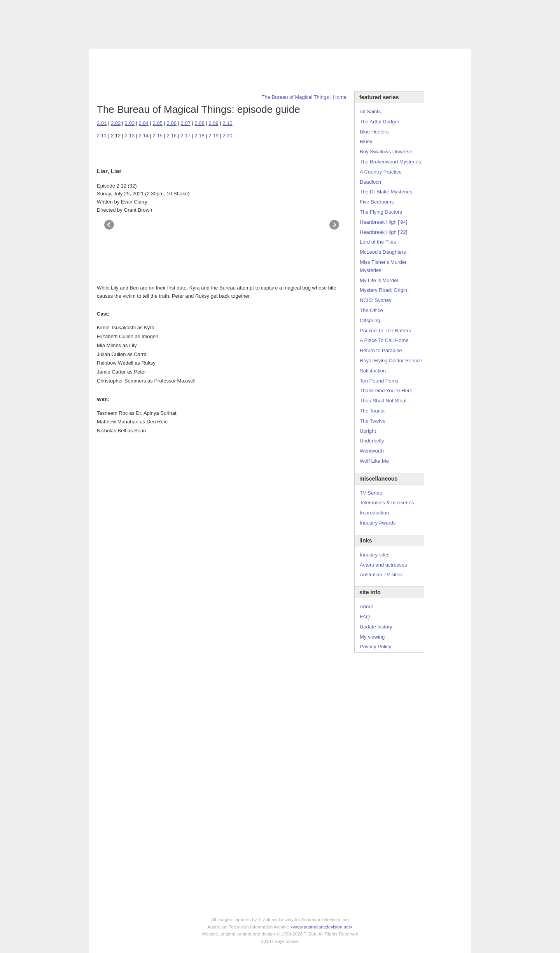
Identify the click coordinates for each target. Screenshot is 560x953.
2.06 (172, 123)
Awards (188, 41)
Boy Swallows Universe (386, 152)
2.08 (199, 123)
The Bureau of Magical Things (295, 97)
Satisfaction (373, 371)
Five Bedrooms (377, 202)
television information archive (280, 18)
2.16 (172, 136)
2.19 (213, 136)
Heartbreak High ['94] (383, 222)
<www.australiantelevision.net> (321, 927)
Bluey (366, 141)
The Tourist (372, 411)
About (366, 606)
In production (374, 513)
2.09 (213, 123)
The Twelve (373, 421)
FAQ (365, 617)
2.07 (186, 123)
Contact (263, 41)
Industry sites (375, 555)
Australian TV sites (381, 575)
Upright (368, 431)
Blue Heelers (374, 132)
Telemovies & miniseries (387, 503)
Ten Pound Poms (379, 381)
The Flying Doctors (381, 212)
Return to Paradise (381, 350)
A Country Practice (381, 172)
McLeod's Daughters (383, 252)
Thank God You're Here (386, 391)
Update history (376, 627)
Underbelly (372, 441)
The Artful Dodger (380, 122)
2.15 (158, 136)
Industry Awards (378, 523)
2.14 (144, 136)
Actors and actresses (383, 565)
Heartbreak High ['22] (383, 232)
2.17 (186, 136)
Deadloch (370, 182)
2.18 (199, 136)
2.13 (130, 136)
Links (212, 41)
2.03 (130, 123)
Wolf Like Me (374, 461)
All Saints (370, 111)
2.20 (227, 136)
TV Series (160, 41)
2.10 (227, 123)
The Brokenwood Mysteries (390, 162)
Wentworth (372, 451)
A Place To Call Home (384, 340)
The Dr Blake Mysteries (386, 192)
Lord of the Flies (378, 242)
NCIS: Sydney (376, 300)
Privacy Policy (375, 647)
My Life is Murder (379, 280)
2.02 (116, 123)
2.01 (102, 123)
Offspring (370, 320)
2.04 (144, 123)
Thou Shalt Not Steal (383, 401)
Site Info (236, 41)
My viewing (372, 637)
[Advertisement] (280, 70)
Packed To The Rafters (385, 331)
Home (340, 97)
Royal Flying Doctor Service (391, 361)
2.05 (158, 123)
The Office (371, 310)
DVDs (288, 41)
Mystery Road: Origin (383, 290)
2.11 (102, 136)
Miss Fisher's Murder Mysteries (383, 266)
